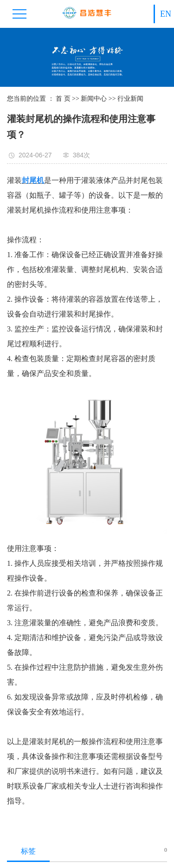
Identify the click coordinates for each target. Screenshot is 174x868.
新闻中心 (94, 99)
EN (166, 14)
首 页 (63, 99)
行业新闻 (130, 99)
